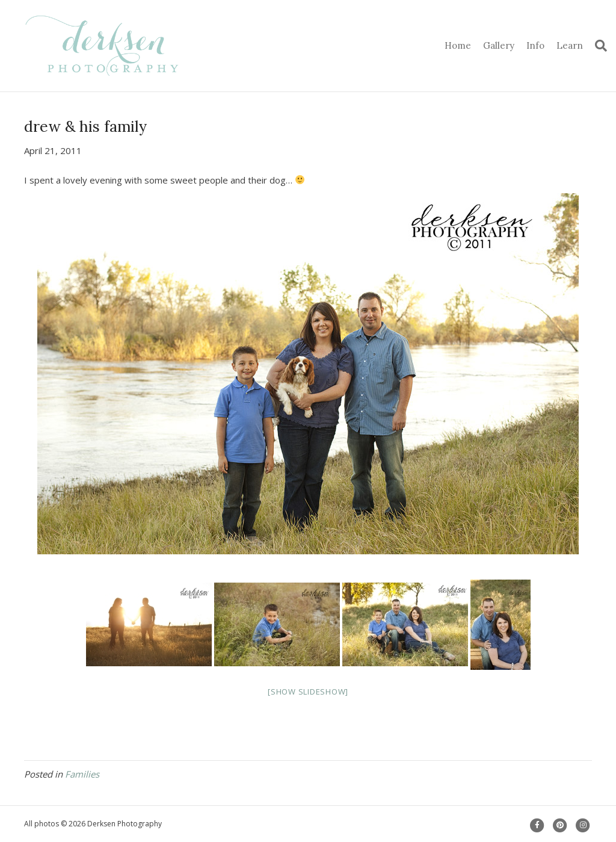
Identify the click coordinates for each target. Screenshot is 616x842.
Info (535, 45)
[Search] (598, 46)
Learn (570, 45)
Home (458, 45)
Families (82, 774)
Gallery (499, 45)
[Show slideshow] (308, 692)
